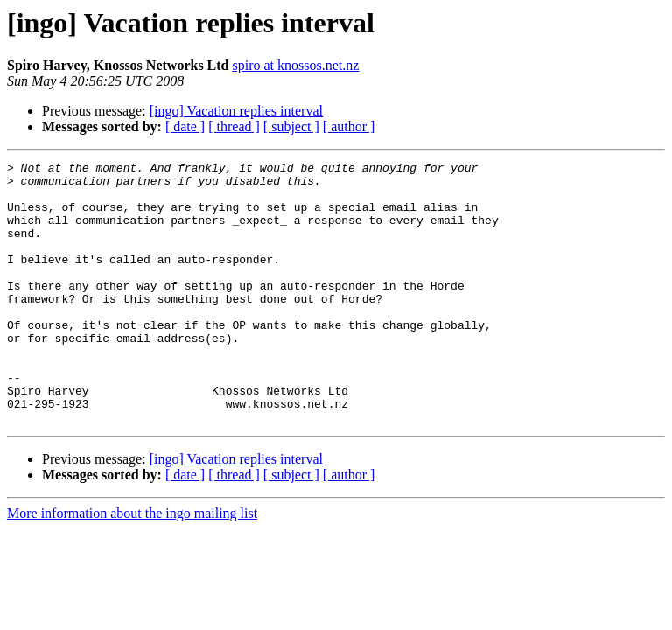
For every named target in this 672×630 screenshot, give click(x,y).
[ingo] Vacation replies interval (236, 111)
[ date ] (185, 126)
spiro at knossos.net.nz (296, 65)
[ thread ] (234, 126)
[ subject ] (291, 126)
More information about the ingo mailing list (132, 566)
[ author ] (349, 126)
